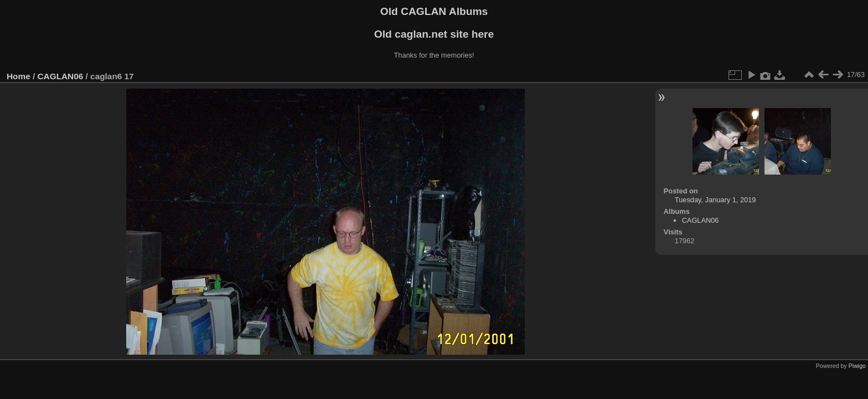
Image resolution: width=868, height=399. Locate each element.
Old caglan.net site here (434, 34)
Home (19, 76)
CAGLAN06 (61, 76)
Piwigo (857, 366)
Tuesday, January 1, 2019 (715, 200)
